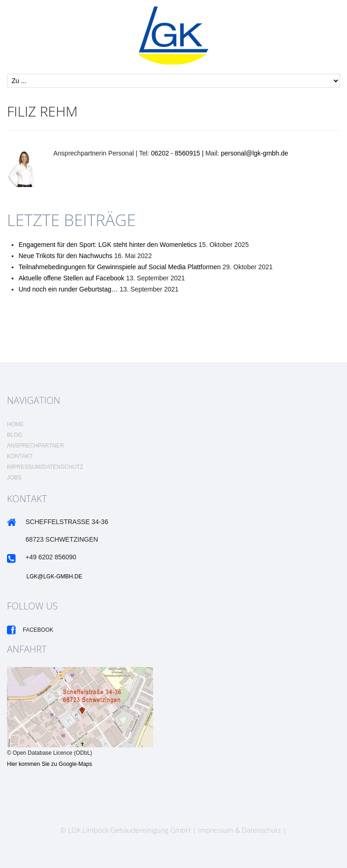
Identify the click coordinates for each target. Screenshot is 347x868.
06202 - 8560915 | (178, 153)
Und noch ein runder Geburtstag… (68, 289)
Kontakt (20, 456)
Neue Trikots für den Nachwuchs (65, 256)
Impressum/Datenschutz (45, 467)
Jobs (14, 478)
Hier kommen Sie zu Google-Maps (49, 764)
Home (15, 424)
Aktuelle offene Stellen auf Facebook (71, 278)
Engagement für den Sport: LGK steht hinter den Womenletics (108, 245)
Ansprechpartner (35, 446)
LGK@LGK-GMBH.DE (54, 577)
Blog (15, 435)
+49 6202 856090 (51, 557)
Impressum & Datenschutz (240, 830)
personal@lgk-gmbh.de (254, 153)
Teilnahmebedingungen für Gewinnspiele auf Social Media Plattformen (120, 267)
